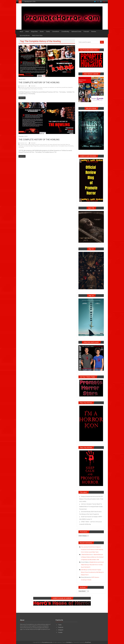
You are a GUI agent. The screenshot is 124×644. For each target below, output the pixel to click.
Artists (27, 32)
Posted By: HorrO (23, 86)
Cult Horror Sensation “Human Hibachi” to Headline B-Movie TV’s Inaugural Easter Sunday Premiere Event (91, 507)
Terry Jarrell (84, 547)
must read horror (58, 87)
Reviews (94, 32)
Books (42, 32)
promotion (48, 146)
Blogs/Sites (34, 32)
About (21, 32)
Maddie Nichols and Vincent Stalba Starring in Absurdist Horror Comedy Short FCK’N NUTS (92, 565)
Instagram (61, 630)
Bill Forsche (40, 145)
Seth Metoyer (84, 570)
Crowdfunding (65, 32)
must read (45, 87)
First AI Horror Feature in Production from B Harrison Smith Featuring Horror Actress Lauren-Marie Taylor (92, 550)
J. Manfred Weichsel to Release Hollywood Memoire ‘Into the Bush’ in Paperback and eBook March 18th (92, 557)
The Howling (40, 89)
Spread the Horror (54, 146)
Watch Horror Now (37, 35)
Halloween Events (76, 32)
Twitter (60, 625)
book (21, 87)
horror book (40, 87)
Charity (48, 32)
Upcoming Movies (25, 35)
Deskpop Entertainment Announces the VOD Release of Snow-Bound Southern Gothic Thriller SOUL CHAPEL (91, 499)
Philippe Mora (36, 146)
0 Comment (32, 86)
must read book (51, 87)
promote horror (65, 87)
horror (36, 87)
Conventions (56, 32)
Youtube (60, 632)
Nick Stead (31, 146)
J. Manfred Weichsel (86, 555)
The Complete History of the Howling (29, 89)
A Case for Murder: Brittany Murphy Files (28, 145)
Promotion (21, 75)
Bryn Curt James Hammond (28, 87)
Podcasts (86, 32)
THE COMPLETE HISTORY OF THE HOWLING (39, 82)
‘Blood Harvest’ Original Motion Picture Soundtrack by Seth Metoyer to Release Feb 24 (92, 572)
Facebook (61, 627)
